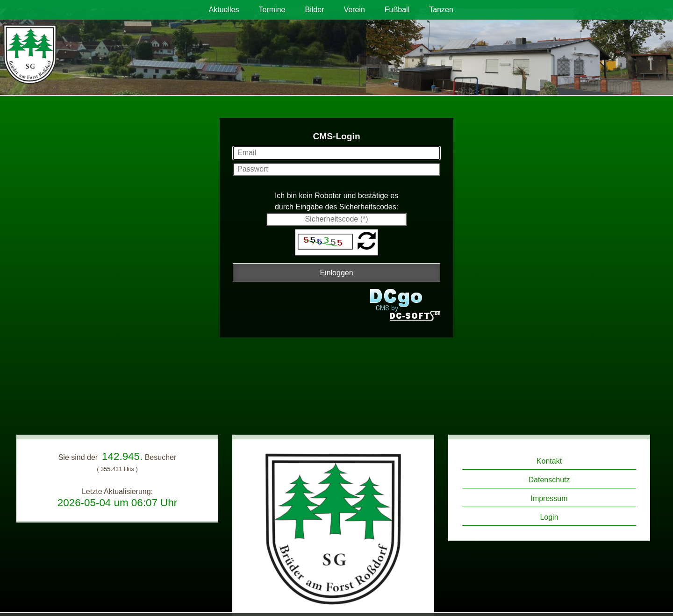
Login (549, 517)
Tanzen (441, 10)
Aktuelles (224, 10)
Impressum (549, 498)
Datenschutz (549, 480)
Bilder (314, 10)
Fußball (397, 10)
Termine (272, 10)
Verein (354, 10)
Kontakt (549, 461)
